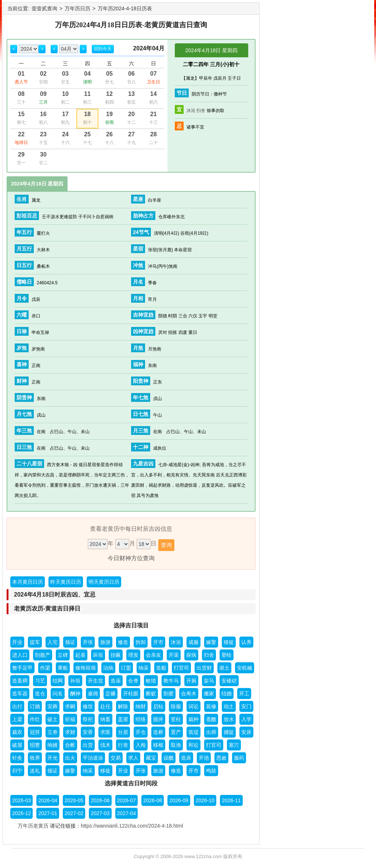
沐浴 (191, 111)
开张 (88, 642)
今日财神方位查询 (131, 558)
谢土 (224, 668)
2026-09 (179, 800)
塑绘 (227, 655)
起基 (80, 655)
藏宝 (151, 758)
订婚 (35, 706)
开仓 (141, 732)
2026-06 (100, 800)
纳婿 (53, 745)
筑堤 (194, 732)
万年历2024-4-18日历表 (125, 8)
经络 (141, 719)
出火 (70, 758)
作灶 (35, 719)
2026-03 (21, 800)
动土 (229, 706)
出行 (17, 706)
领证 (70, 642)
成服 (194, 642)
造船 (161, 668)
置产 (176, 732)
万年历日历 (77, 8)
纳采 (144, 668)
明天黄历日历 (104, 582)
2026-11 (231, 800)
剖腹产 (43, 655)
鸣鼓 (211, 771)
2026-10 (205, 800)
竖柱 (176, 719)
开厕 (191, 681)
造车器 (20, 694)
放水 (229, 719)
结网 (58, 681)
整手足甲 (22, 668)
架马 (209, 681)
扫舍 (201, 111)
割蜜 (169, 694)
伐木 (105, 745)
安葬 (53, 706)
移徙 (229, 642)
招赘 (35, 745)
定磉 (111, 694)
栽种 (194, 719)
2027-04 (126, 813)
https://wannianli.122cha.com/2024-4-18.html (132, 826)
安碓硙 (229, 681)
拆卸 (141, 642)
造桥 (158, 732)
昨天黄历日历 (66, 582)
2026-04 (48, 800)
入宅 (53, 642)
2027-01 (48, 813)
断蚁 (151, 694)
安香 (88, 732)
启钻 (158, 706)
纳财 (141, 706)
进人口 (20, 655)
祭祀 (88, 719)
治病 (108, 668)
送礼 (35, 771)
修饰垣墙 (86, 668)
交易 (116, 758)
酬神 (75, 694)
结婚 (227, 694)
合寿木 (189, 694)
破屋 (17, 745)
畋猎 (151, 681)
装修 (211, 706)
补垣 (75, 681)
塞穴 (234, 745)
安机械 (245, 668)
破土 (53, 719)
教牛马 (171, 681)
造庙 (116, 681)
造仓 (40, 694)
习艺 (40, 681)
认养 (246, 642)
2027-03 (100, 813)
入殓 (141, 745)
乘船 (63, 668)
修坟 (88, 706)
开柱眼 (131, 694)
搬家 (209, 694)
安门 (246, 706)
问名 (58, 694)
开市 (158, 642)
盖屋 (123, 719)
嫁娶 (211, 642)
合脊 (133, 681)
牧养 (35, 758)
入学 (246, 719)
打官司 (181, 668)
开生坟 (95, 681)
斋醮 (211, 719)
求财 (70, 732)
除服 (176, 706)
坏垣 (98, 655)
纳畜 (105, 719)
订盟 (126, 668)
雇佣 (93, 694)
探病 (191, 655)
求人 (133, 758)
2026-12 (21, 813)
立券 (53, 732)
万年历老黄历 (33, 826)
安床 (246, 732)
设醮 (169, 758)
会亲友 (153, 655)
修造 (123, 642)
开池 (204, 758)
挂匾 (116, 655)
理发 (133, 655)
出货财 (204, 668)
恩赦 (221, 758)
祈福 (70, 719)
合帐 (70, 745)
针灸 (17, 758)
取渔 (176, 745)
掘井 (158, 719)
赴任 (105, 706)
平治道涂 (93, 758)
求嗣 (70, 706)
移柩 (158, 745)
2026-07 (126, 800)
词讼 (194, 706)
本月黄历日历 (28, 582)
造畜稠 (20, 681)
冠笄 (35, 732)
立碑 (63, 655)
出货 (88, 745)
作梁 (45, 668)
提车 (35, 642)
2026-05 (74, 800)
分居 (123, 732)
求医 (105, 732)
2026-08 (153, 800)
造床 (186, 758)
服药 (239, 758)
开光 (53, 758)
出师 (211, 732)
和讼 (194, 745)
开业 (17, 642)
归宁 (17, 771)
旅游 (105, 642)
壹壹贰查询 (44, 8)
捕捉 (229, 732)
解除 (123, 706)
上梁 (17, 719)
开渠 (174, 655)
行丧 (123, 745)
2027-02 (74, 813)
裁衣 (17, 732)
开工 (244, 694)
